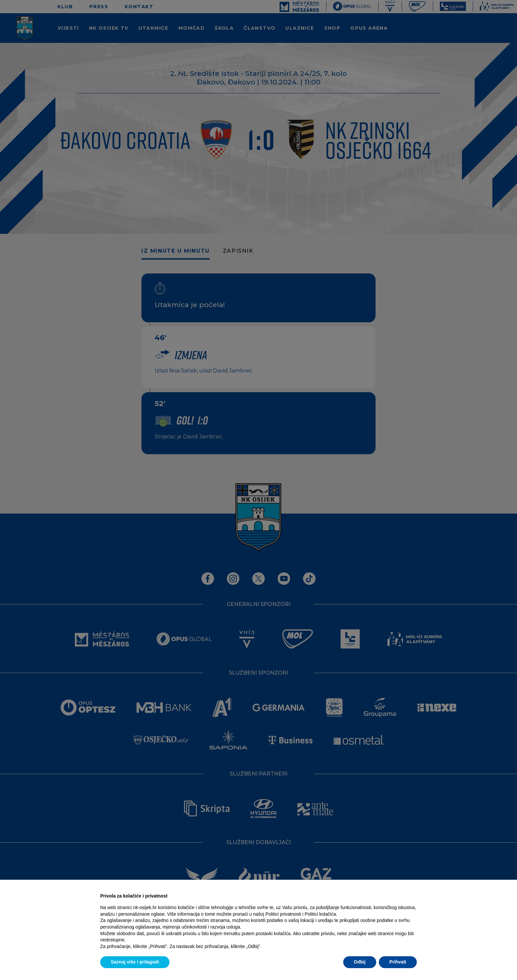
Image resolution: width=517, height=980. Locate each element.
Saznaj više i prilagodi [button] (135, 962)
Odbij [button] (360, 962)
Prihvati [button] (398, 962)
